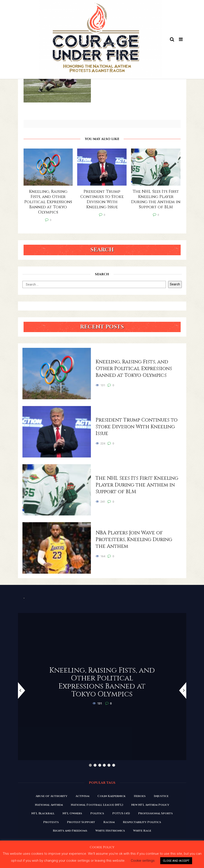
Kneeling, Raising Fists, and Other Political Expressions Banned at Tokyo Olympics (134, 369)
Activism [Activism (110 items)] (82, 796)
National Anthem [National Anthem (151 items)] (49, 805)
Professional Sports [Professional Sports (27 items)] (155, 813)
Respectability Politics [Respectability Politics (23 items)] (142, 822)
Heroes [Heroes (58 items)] (140, 796)
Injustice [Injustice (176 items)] (161, 796)
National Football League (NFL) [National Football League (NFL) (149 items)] (97, 805)
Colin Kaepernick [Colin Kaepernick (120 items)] (112, 796)
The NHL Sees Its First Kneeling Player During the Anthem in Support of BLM (137, 485)
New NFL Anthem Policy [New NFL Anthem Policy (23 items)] (150, 805)
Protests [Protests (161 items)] (51, 822)
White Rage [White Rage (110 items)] (142, 831)
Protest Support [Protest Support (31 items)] (81, 822)
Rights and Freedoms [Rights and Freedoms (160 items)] (70, 831)
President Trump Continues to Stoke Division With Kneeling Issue (137, 427)
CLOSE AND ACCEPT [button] (176, 861)
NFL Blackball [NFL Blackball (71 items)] (43, 813)
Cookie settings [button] (143, 861)
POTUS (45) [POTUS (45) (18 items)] (121, 813)
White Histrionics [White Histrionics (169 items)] (110, 831)
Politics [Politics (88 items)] (97, 813)
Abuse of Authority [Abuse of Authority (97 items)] (51, 796)
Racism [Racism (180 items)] (109, 822)
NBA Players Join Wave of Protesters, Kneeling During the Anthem (134, 540)
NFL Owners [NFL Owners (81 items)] (72, 813)
